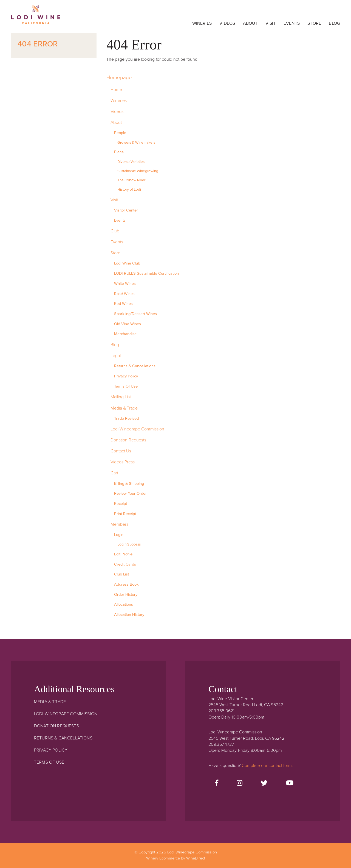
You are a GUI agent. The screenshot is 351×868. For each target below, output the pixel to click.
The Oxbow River (131, 180)
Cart (114, 473)
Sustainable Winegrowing (138, 171)
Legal (116, 356)
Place (119, 152)
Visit (271, 23)
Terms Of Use (126, 386)
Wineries (202, 23)
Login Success (129, 544)
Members (119, 524)
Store (314, 23)
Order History (126, 595)
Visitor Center (126, 210)
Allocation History (129, 615)
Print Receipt (125, 514)
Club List (121, 574)
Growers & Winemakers (136, 143)
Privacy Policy (126, 376)
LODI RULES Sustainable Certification (146, 273)
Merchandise (125, 334)
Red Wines (123, 304)
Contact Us (121, 451)
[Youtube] (290, 783)
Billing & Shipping (129, 484)
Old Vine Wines (128, 324)
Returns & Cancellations (135, 366)
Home (116, 90)
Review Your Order (130, 493)
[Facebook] (217, 783)
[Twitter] (264, 783)
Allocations (124, 604)
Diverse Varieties (131, 162)
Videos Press (123, 462)
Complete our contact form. (267, 766)
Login (119, 535)
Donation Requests (128, 440)
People (120, 133)
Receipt (121, 504)
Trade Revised (126, 418)
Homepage (119, 77)
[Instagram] (240, 783)
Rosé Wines (124, 294)
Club (115, 231)
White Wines (125, 284)
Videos (227, 23)
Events (292, 23)
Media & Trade (124, 408)
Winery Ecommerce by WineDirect (176, 858)
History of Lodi (129, 190)
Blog (334, 23)
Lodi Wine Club (127, 263)
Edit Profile (123, 554)
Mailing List (121, 397)
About (250, 23)
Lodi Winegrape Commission (36, 18)
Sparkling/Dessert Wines (135, 314)
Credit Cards (125, 564)
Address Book (126, 584)
